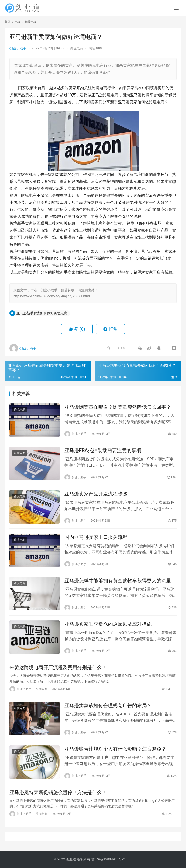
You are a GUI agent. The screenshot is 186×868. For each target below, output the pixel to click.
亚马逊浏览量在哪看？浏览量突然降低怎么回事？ (118, 407)
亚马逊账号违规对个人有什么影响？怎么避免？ (115, 749)
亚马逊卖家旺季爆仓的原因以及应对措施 (108, 624)
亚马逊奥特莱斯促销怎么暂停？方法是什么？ (58, 792)
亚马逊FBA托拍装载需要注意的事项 (103, 450)
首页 (8, 22)
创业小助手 (18, 48)
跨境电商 (77, 48)
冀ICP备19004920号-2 (108, 859)
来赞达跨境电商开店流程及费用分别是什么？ (58, 667)
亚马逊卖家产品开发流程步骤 (96, 494)
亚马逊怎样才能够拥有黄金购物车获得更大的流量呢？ (118, 581)
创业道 (71, 859)
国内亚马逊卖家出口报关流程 (96, 537)
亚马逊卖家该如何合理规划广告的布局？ (108, 706)
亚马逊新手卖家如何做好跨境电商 (42, 313)
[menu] (176, 8)
